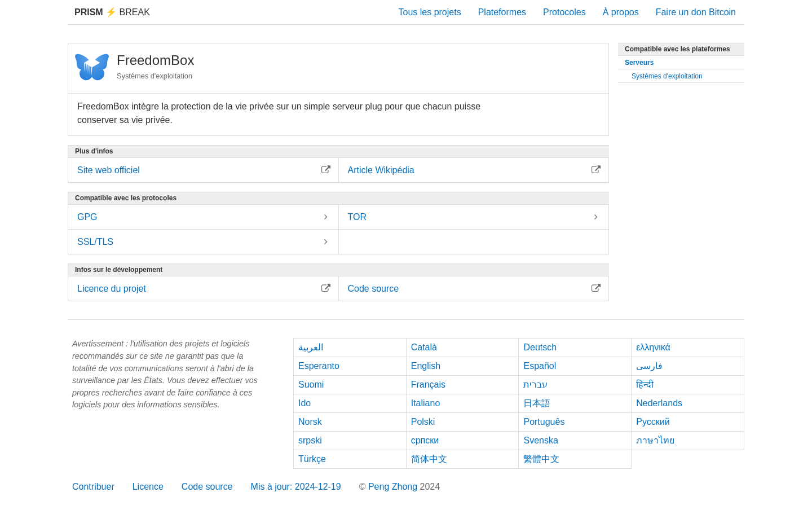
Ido (304, 403)
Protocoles (564, 12)
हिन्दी (645, 384)
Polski (423, 422)
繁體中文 (541, 459)
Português (544, 422)
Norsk (310, 422)
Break (112, 12)
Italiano (426, 403)
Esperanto (319, 366)
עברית (535, 384)
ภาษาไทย (655, 440)
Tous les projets (430, 12)
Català (424, 347)
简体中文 (429, 459)
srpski (310, 440)
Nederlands (659, 403)
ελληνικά (653, 347)
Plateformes (502, 12)
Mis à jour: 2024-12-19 (296, 487)
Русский (653, 422)
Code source (207, 487)
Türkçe (312, 459)
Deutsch (540, 347)
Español (540, 366)
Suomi (311, 384)
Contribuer (93, 487)
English (426, 366)
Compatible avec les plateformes (678, 49)
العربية (311, 347)
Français (428, 384)
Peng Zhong (394, 487)
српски (425, 440)
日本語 (537, 403)
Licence (148, 487)
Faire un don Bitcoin (696, 12)
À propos (621, 12)
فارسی (649, 366)
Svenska (540, 440)
